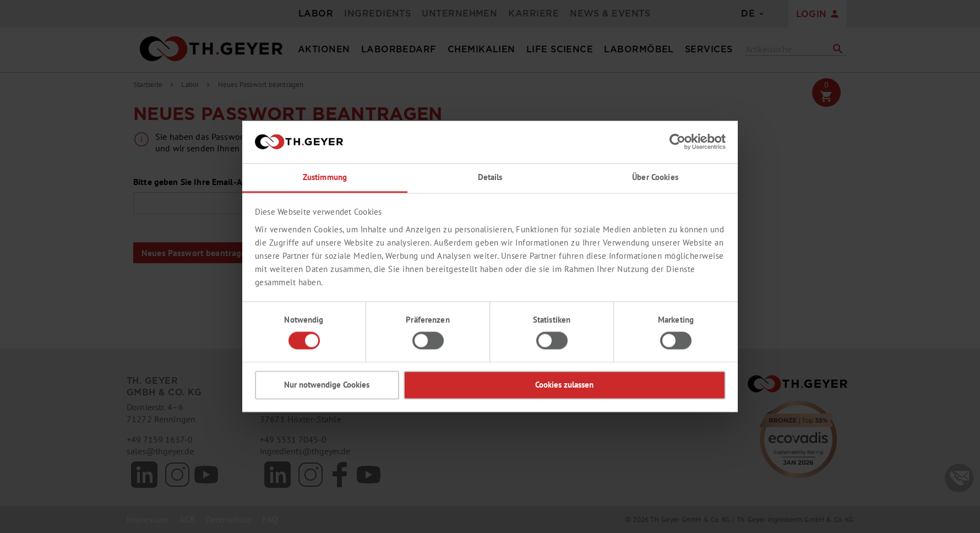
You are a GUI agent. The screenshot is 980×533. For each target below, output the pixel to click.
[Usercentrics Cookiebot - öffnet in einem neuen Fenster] (677, 142)
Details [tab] (490, 177)
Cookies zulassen (564, 385)
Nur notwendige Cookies (327, 385)
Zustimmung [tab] (325, 177)
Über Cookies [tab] (655, 177)
